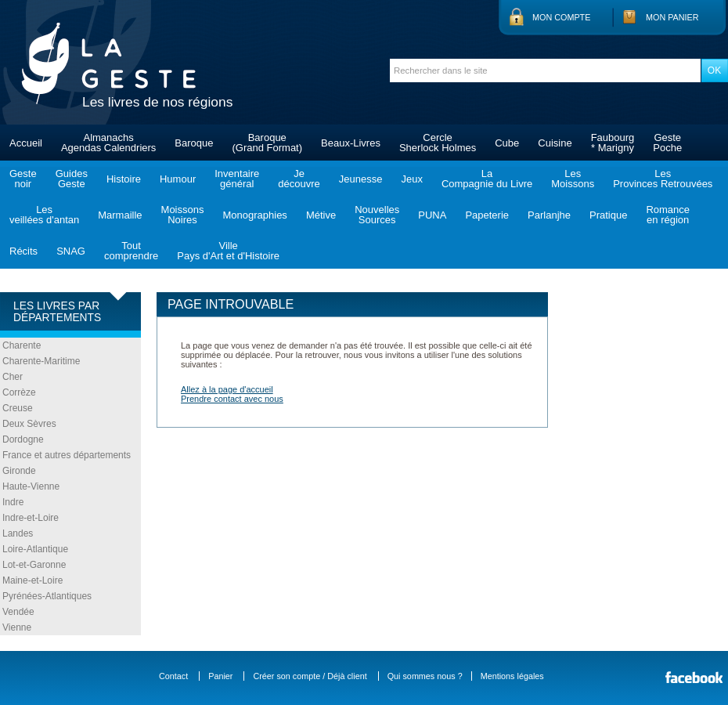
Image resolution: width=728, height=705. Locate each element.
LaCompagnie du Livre (487, 179)
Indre (13, 502)
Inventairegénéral (237, 179)
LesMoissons (573, 179)
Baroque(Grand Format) (267, 143)
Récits (23, 251)
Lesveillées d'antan (44, 215)
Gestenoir (23, 179)
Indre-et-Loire (31, 518)
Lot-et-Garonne (34, 565)
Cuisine (555, 143)
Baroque (194, 143)
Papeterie (487, 215)
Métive (321, 215)
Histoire (124, 179)
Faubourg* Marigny (613, 143)
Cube (507, 143)
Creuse (18, 408)
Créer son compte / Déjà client (310, 676)
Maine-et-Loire (32, 580)
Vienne (17, 627)
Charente (22, 345)
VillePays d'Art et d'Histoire (228, 251)
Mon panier (672, 17)
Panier (220, 676)
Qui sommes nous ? (425, 676)
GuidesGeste (72, 179)
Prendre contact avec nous (232, 399)
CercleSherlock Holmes (438, 143)
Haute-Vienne (31, 486)
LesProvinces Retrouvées (663, 179)
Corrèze (19, 392)
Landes (18, 533)
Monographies (254, 215)
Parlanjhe (549, 215)
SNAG (71, 251)
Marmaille (120, 215)
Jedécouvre (299, 179)
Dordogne (23, 439)
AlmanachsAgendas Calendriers (108, 143)
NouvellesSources (377, 215)
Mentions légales (512, 676)
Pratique (608, 215)
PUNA (432, 215)
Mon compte (561, 17)
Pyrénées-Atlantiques (47, 596)
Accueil (26, 143)
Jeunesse (361, 179)
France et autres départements (67, 455)
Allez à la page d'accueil (227, 389)
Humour (178, 179)
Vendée (18, 612)
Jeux (411, 179)
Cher (13, 377)
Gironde (19, 471)
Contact (173, 676)
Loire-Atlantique (35, 549)
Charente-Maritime (41, 361)
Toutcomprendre (131, 251)
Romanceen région (668, 215)
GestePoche (667, 143)
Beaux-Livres (351, 143)
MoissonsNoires (183, 215)
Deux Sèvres (29, 424)
